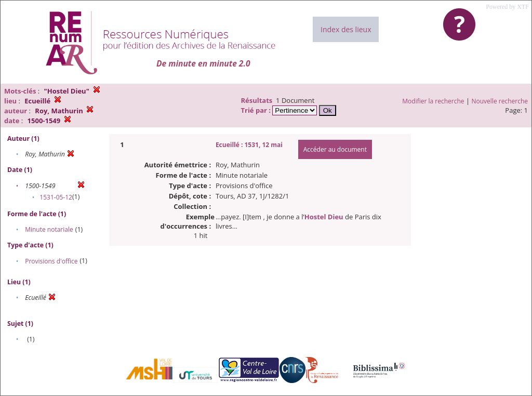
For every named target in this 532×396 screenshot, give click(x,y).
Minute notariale (49, 229)
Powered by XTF (507, 7)
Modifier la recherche (433, 101)
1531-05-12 (56, 197)
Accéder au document (335, 149)
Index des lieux (346, 29)
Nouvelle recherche (500, 101)
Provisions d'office (51, 261)
